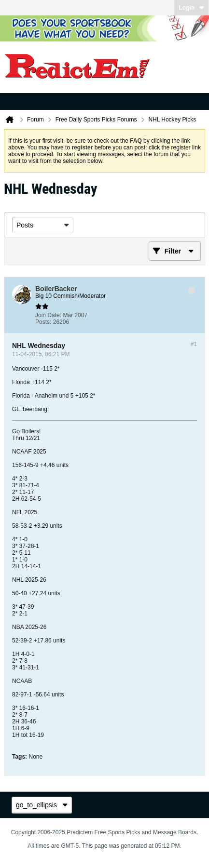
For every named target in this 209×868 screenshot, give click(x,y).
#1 (194, 344)
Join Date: (48, 315)
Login (191, 8)
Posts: (43, 322)
